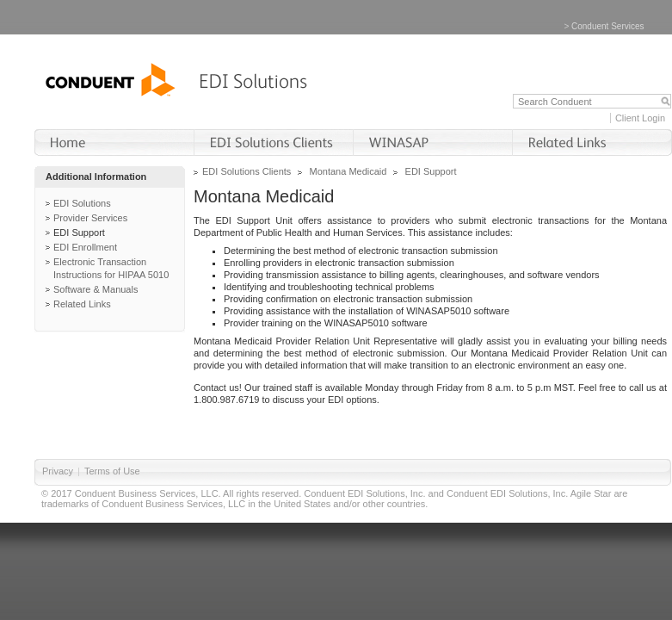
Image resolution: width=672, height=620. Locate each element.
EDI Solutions (82, 203)
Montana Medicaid (348, 171)
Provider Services (90, 218)
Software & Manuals (96, 289)
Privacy (58, 471)
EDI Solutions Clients (247, 171)
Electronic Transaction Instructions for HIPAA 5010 (111, 268)
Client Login (640, 118)
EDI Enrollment (85, 247)
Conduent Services (608, 26)
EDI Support (79, 232)
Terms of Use (112, 471)
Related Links (82, 304)
